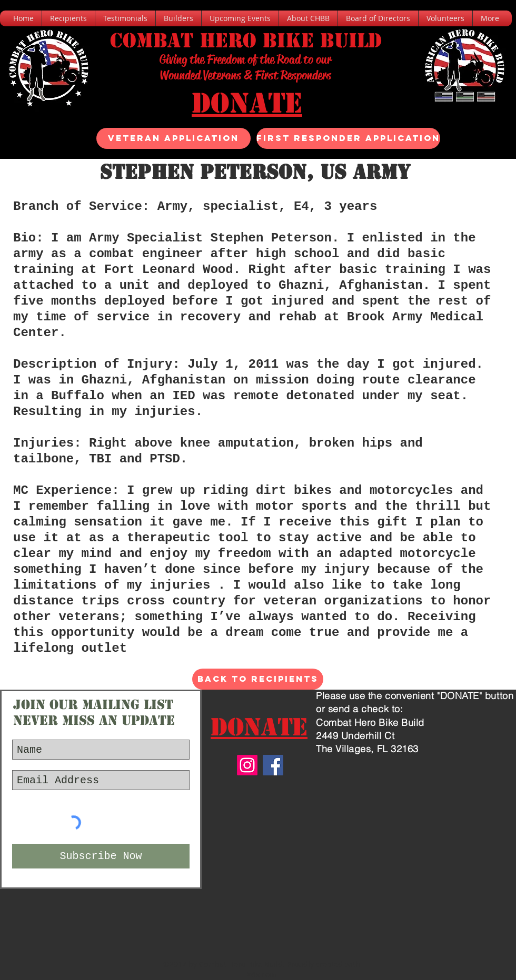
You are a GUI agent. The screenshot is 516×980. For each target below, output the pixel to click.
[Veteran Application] (173, 138)
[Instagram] (247, 765)
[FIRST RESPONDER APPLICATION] (348, 138)
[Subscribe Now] (101, 856)
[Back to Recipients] (258, 679)
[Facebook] (273, 765)
